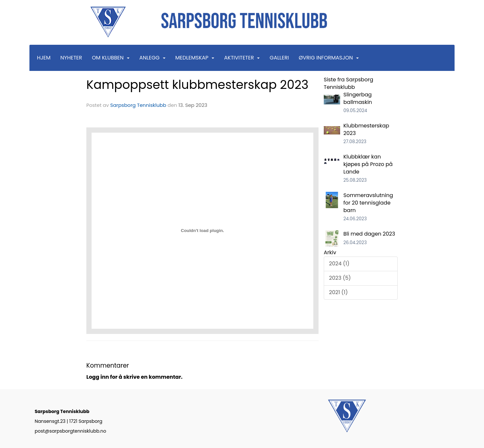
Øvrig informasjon (329, 58)
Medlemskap (195, 58)
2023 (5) (340, 278)
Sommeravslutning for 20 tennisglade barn (368, 203)
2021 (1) (338, 292)
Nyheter (71, 58)
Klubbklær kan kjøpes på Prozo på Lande (368, 164)
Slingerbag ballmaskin (358, 98)
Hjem (44, 58)
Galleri (279, 58)
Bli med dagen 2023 (369, 234)
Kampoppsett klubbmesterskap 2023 (197, 85)
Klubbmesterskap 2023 (366, 129)
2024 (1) (339, 264)
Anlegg (152, 58)
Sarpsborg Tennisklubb (138, 105)
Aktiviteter (242, 58)
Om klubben (111, 58)
